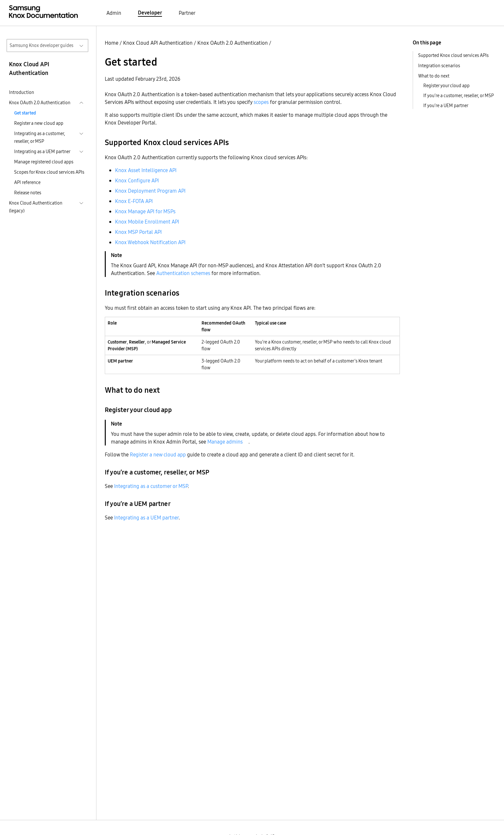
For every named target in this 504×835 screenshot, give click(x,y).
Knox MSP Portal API (138, 232)
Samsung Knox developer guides (41, 45)
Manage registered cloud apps (44, 162)
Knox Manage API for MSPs (145, 211)
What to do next (434, 76)
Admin (114, 13)
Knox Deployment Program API (150, 191)
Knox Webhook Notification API (150, 242)
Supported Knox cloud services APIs (453, 55)
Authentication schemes (183, 273)
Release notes (28, 193)
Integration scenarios (439, 66)
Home (112, 43)
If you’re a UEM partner (446, 106)
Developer (150, 13)
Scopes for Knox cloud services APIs (49, 172)
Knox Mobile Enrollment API (147, 222)
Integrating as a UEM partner (146, 518)
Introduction (22, 92)
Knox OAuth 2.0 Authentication (233, 43)
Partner (187, 13)
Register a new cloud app (39, 123)
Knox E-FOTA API (134, 201)
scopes (261, 102)
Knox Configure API (137, 180)
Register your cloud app (446, 86)
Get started (25, 113)
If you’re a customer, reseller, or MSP (459, 96)
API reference (27, 182)
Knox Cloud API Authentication (158, 43)
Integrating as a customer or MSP (151, 486)
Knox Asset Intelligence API (146, 170)
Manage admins (225, 442)
